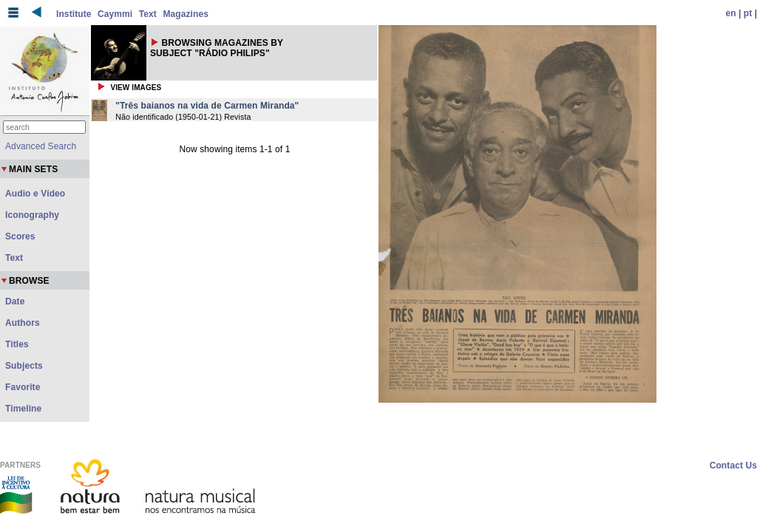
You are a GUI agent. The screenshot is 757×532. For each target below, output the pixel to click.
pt (748, 13)
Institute (74, 14)
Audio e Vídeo (35, 194)
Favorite (23, 387)
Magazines (186, 14)
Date (15, 301)
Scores (20, 236)
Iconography (32, 215)
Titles (17, 344)
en (731, 13)
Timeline (23, 409)
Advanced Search (41, 146)
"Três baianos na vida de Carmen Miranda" (207, 106)
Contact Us (733, 465)
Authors (23, 323)
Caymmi (115, 14)
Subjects (24, 366)
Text (148, 14)
